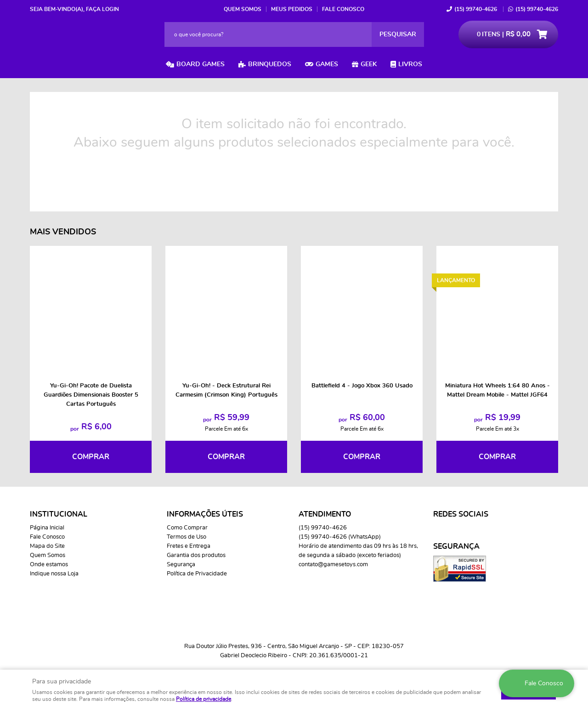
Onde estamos (49, 565)
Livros (410, 64)
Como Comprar (187, 528)
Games (327, 64)
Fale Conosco (343, 9)
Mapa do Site (47, 546)
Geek (369, 64)
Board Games (201, 64)
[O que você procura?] (398, 34)
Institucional (59, 514)
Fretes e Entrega (189, 546)
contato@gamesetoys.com (333, 565)
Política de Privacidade (197, 574)
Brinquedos (270, 64)
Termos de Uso (187, 537)
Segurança (181, 565)
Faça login (102, 9)
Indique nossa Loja (54, 574)
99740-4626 (476, 9)
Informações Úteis (205, 514)
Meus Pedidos (292, 9)
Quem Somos (243, 9)
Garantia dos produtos (196, 555)
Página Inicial (47, 528)
